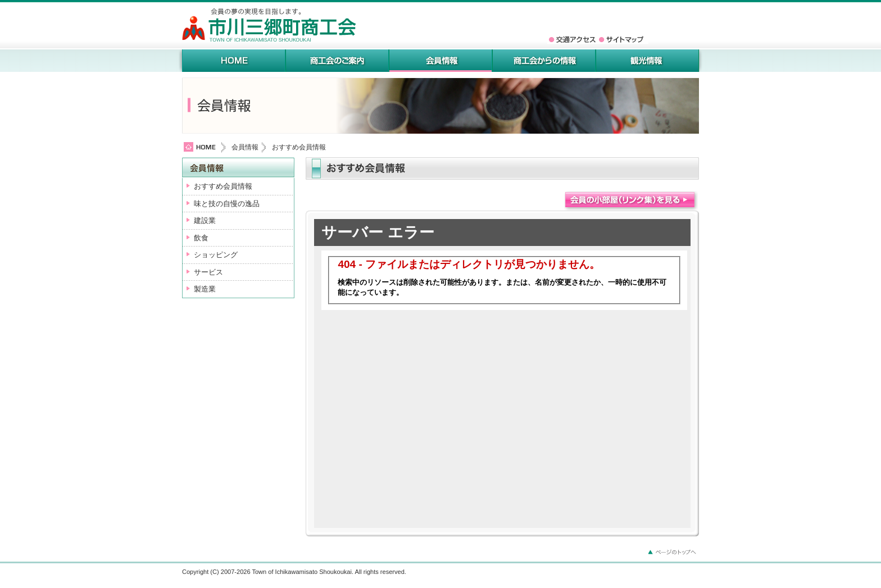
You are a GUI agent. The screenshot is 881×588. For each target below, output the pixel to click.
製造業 (205, 289)
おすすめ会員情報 (223, 186)
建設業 (205, 220)
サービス (208, 272)
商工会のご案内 (337, 61)
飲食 (201, 238)
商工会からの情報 (544, 61)
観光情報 (647, 61)
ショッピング (216, 255)
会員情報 (440, 61)
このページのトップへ (674, 552)
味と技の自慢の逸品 (227, 204)
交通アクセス (573, 39)
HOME (234, 61)
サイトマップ (623, 39)
